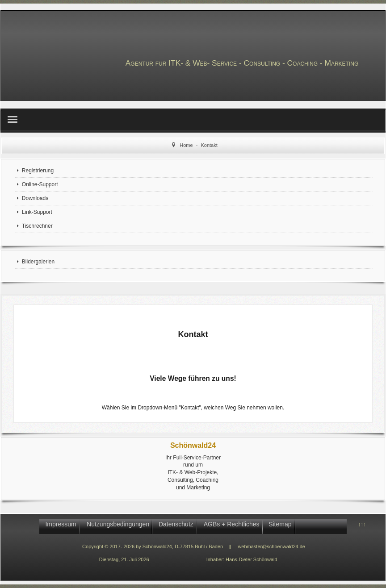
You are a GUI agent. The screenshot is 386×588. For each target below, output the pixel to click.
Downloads (35, 198)
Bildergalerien (38, 262)
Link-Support (37, 212)
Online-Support (40, 184)
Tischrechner (37, 226)
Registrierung (38, 171)
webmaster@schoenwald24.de (271, 546)
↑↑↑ (362, 525)
